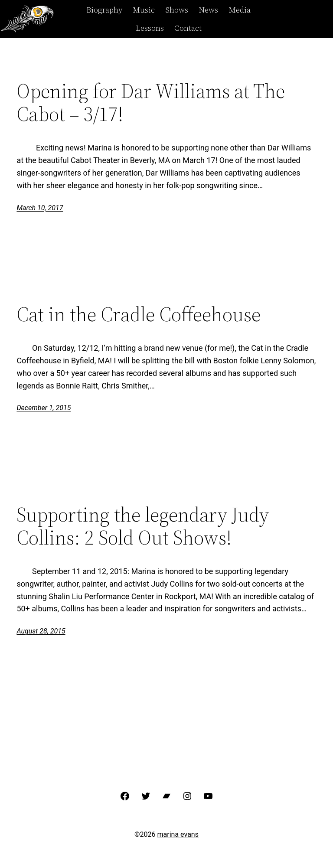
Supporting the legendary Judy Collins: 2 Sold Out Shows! (143, 526)
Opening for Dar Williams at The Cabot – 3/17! (151, 102)
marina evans (178, 834)
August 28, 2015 (41, 631)
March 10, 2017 (40, 208)
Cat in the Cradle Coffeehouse (139, 314)
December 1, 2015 (44, 408)
